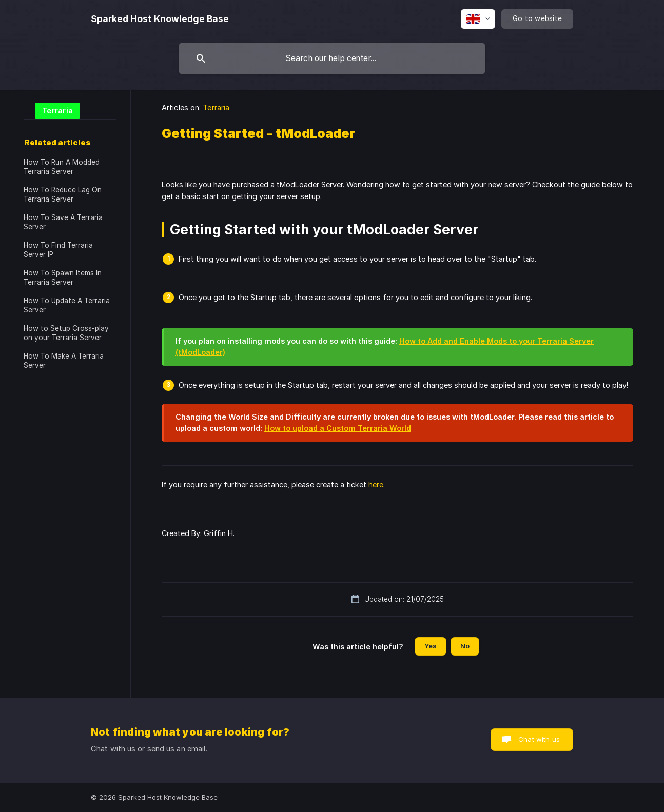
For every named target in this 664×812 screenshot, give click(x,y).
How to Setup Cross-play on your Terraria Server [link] (66, 333)
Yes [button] (431, 646)
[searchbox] (332, 58)
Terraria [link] (216, 107)
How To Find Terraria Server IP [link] (58, 250)
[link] (52, 110)
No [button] (465, 646)
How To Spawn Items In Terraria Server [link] (63, 278)
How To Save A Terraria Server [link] (63, 222)
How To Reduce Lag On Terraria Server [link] (63, 194)
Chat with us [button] (539, 739)
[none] (160, 19)
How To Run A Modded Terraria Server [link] (62, 167)
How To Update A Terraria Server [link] (67, 305)
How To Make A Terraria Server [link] (64, 361)
